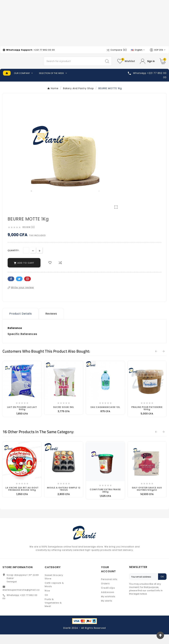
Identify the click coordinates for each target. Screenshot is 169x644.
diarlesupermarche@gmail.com (22, 599)
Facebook (11, 288)
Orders (105, 593)
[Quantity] (26, 260)
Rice (47, 600)
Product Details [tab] (21, 323)
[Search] (73, 66)
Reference (15, 338)
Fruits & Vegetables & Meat (53, 612)
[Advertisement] (84, 23)
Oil (46, 605)
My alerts (107, 610)
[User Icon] (147, 66)
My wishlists (108, 606)
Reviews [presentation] (51, 323)
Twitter (19, 288)
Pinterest (28, 288)
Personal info (109, 589)
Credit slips (108, 597)
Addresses (108, 602)
